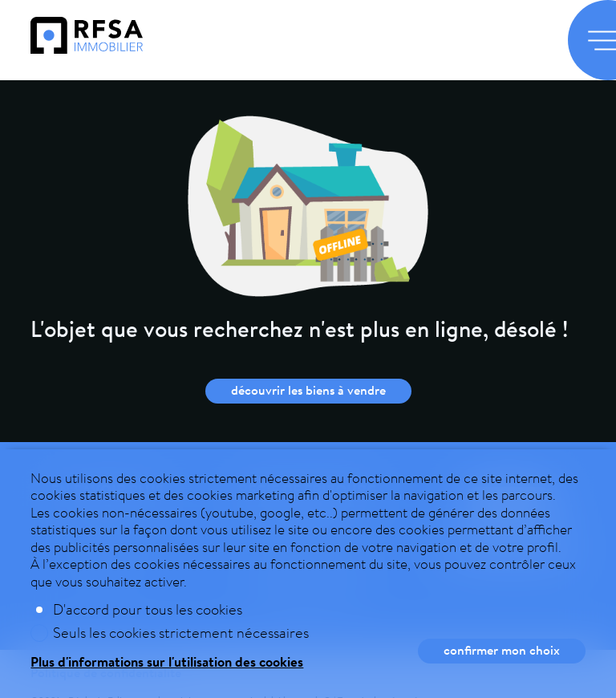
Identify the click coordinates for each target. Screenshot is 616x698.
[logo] (87, 49)
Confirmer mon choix (502, 650)
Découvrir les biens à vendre (308, 390)
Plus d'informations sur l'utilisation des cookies (167, 661)
